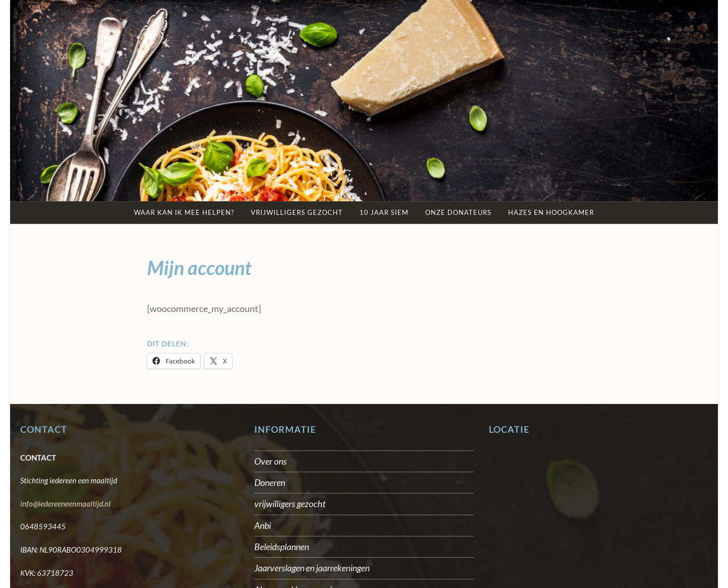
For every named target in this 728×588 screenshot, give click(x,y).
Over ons (270, 461)
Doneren (270, 482)
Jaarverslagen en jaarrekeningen (312, 568)
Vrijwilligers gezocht (297, 212)
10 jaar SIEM (384, 212)
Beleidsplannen (282, 547)
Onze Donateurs (458, 212)
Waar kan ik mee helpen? (184, 212)
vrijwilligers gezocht (290, 504)
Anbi (263, 525)
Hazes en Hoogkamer (551, 212)
